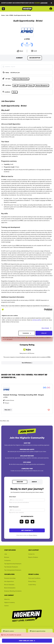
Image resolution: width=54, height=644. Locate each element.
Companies (7, 560)
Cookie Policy (32, 585)
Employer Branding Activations (13, 591)
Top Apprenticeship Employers (13, 564)
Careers (6, 606)
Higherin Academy (9, 602)
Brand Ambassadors (10, 588)
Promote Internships (10, 578)
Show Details (45, 328)
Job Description (35, 58)
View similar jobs (27, 641)
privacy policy (37, 320)
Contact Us (31, 554)
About (20, 51)
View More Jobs (5, 421)
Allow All (44, 333)
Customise (27, 333)
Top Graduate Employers (11, 567)
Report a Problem (33, 557)
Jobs (6, 554)
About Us (7, 599)
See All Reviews (27, 363)
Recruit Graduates (9, 585)
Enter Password (14, 507)
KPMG (28, 39)
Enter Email (13, 497)
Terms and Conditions (34, 578)
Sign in (34, 482)
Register (20, 482)
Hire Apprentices (9, 581)
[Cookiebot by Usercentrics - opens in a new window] (45, 310)
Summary (19, 58)
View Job (8, 410)
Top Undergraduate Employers (13, 570)
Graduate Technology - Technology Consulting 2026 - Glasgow (24, 395)
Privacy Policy (32, 581)
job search (9, 339)
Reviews (7, 557)
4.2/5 (34, 51)
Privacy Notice (33, 535)
